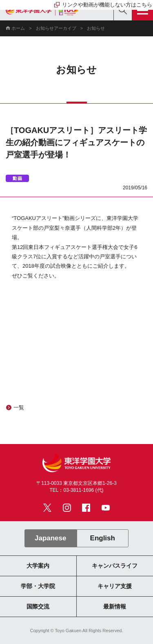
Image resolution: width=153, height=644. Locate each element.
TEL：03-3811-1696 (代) (76, 490)
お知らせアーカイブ (56, 28)
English (103, 538)
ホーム (18, 28)
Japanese (50, 538)
